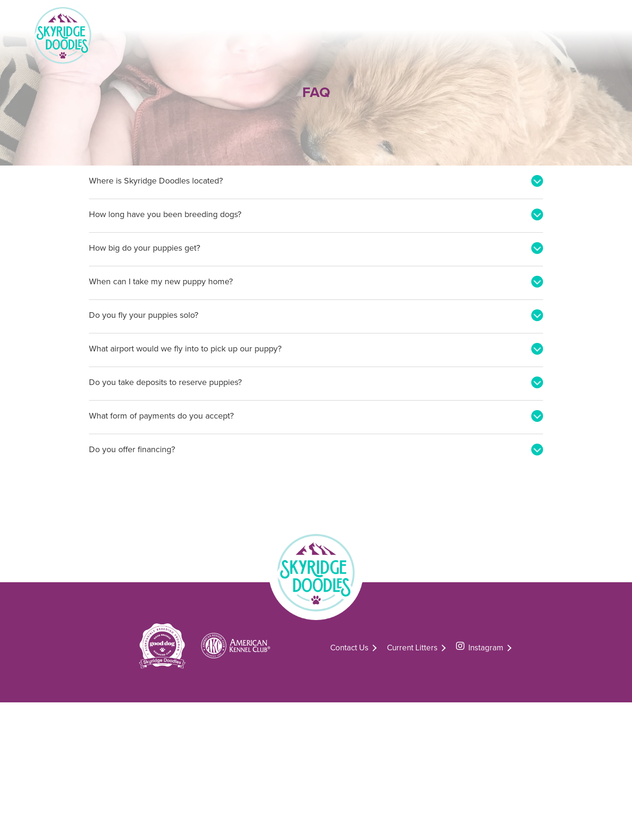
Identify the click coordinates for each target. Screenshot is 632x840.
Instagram (480, 646)
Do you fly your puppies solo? (144, 315)
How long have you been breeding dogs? (165, 214)
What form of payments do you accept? (161, 416)
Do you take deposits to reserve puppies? (165, 382)
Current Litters (412, 648)
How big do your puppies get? (145, 248)
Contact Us (349, 648)
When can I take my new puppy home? (161, 281)
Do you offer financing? (132, 449)
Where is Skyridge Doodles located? (156, 181)
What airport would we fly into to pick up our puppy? (185, 349)
